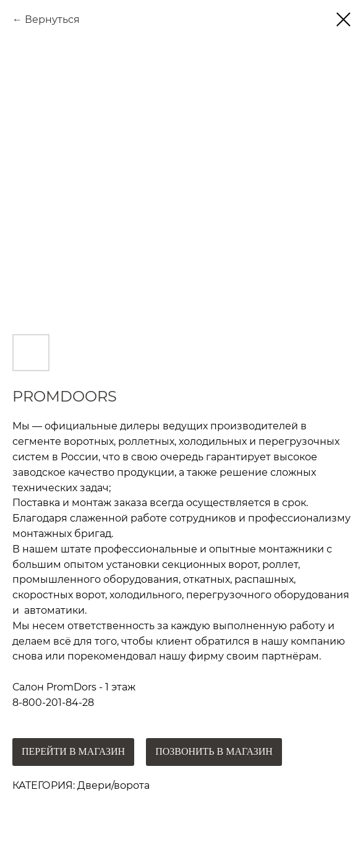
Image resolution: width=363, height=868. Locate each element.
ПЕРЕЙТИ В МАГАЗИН (73, 751)
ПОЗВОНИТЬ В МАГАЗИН (214, 751)
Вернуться (52, 19)
